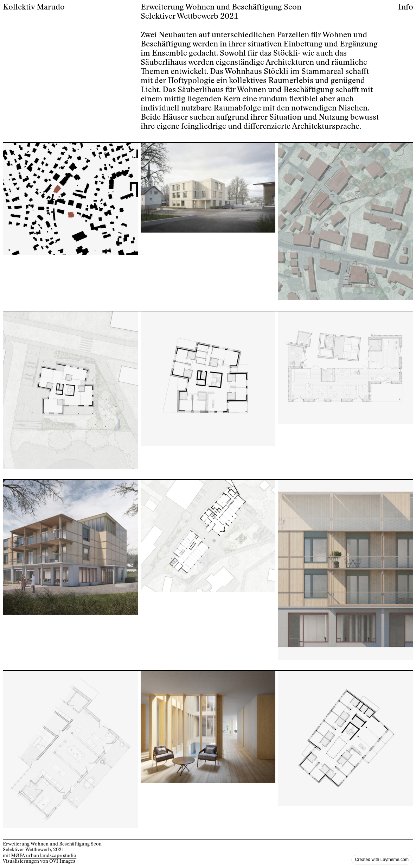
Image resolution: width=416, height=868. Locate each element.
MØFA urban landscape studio (44, 856)
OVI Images (62, 861)
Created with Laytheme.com (382, 860)
